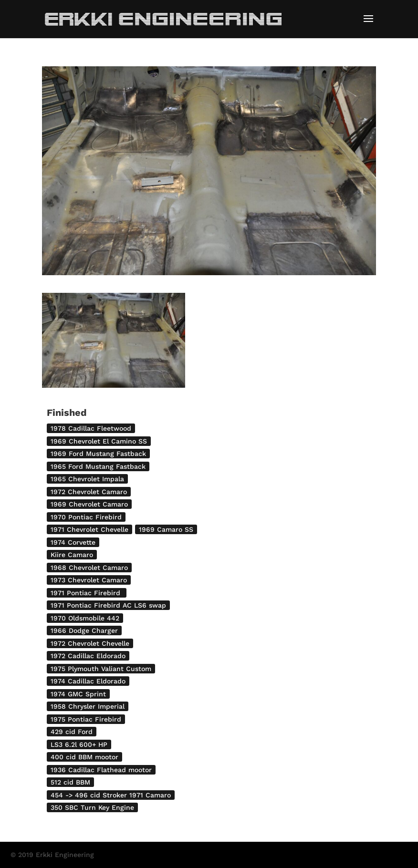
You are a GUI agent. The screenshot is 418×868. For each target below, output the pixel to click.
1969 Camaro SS (166, 529)
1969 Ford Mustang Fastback (98, 454)
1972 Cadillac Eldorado (88, 656)
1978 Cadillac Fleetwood (91, 428)
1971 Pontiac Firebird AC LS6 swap (108, 605)
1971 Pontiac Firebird (87, 593)
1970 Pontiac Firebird (86, 517)
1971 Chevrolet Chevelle (89, 529)
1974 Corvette (73, 542)
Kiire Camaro (72, 555)
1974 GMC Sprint (78, 694)
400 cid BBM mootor (84, 757)
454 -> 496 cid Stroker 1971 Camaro (111, 795)
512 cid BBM (70, 782)
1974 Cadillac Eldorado (88, 681)
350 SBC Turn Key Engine (92, 807)
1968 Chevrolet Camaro (89, 568)
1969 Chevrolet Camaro (89, 504)
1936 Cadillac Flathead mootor (101, 770)
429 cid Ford (72, 732)
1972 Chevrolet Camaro (89, 492)
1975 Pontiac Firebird (86, 719)
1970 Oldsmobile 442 (85, 618)
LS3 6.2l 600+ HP (79, 744)
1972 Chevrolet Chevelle (90, 643)
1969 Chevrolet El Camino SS (99, 441)
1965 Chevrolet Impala (87, 479)
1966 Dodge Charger (84, 630)
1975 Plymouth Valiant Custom (101, 669)
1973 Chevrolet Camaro (89, 580)
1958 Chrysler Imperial (88, 706)
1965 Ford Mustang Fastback (98, 466)
